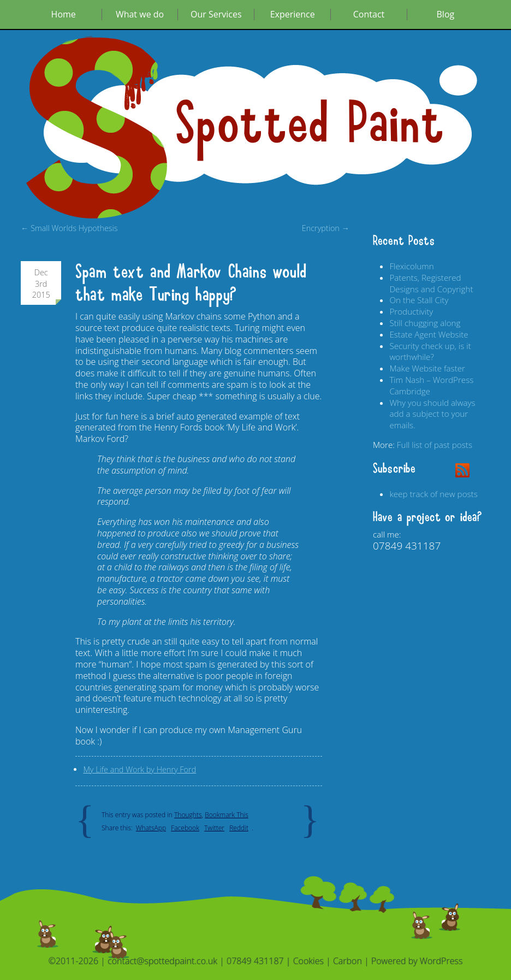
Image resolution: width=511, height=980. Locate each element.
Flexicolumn (411, 266)
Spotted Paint (310, 125)
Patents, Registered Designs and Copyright (431, 283)
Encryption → (326, 228)
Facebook (185, 828)
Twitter (214, 828)
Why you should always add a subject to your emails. (432, 414)
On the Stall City (419, 300)
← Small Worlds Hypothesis (69, 228)
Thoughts (188, 815)
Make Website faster (427, 368)
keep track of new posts (433, 494)
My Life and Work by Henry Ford (139, 769)
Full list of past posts (435, 445)
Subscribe (394, 469)
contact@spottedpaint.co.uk (162, 961)
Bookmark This (227, 815)
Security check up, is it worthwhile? (430, 352)
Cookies (308, 961)
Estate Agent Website (429, 334)
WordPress (441, 961)
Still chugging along (425, 323)
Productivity (411, 311)
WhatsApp (151, 828)
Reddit (239, 828)
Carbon (347, 961)
